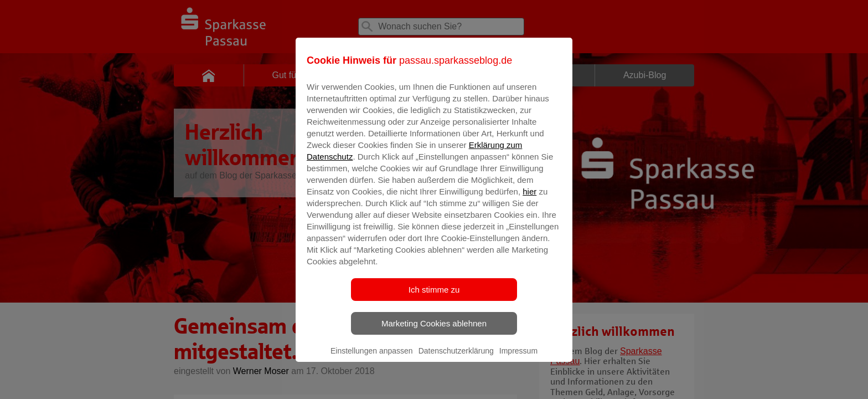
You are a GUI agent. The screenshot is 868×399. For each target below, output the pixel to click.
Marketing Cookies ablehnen (434, 331)
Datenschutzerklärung (456, 359)
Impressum (518, 359)
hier (529, 199)
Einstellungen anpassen (372, 359)
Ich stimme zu (434, 297)
